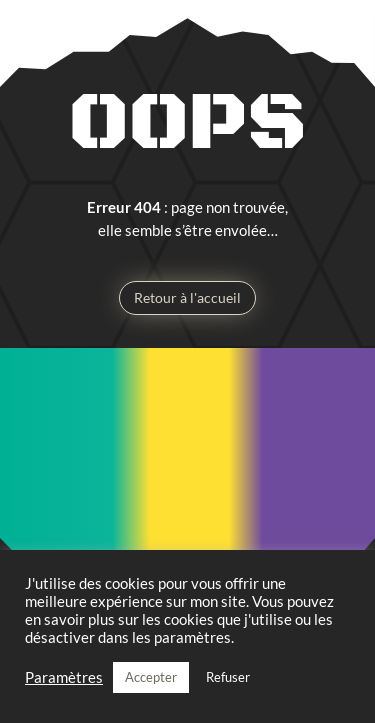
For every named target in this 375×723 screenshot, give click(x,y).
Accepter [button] (151, 677)
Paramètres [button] (64, 677)
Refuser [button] (228, 677)
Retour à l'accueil (187, 297)
